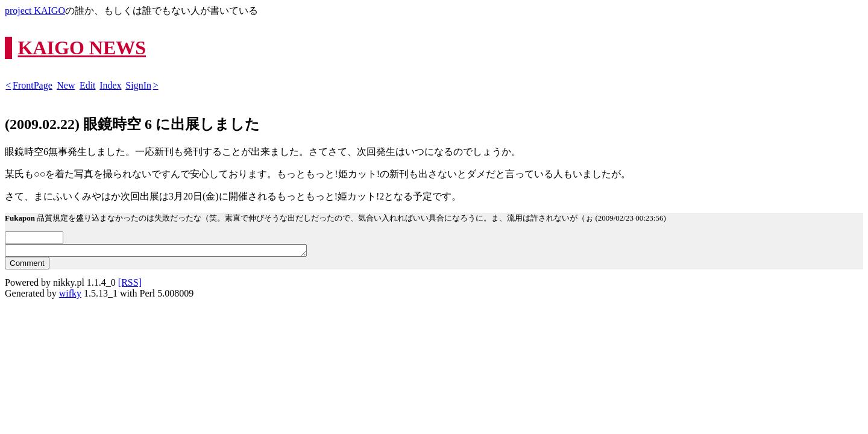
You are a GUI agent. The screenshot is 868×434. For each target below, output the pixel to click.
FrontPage (33, 85)
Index (110, 85)
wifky (70, 295)
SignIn (138, 85)
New (66, 85)
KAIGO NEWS (82, 48)
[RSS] (130, 284)
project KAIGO (35, 11)
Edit (88, 85)
